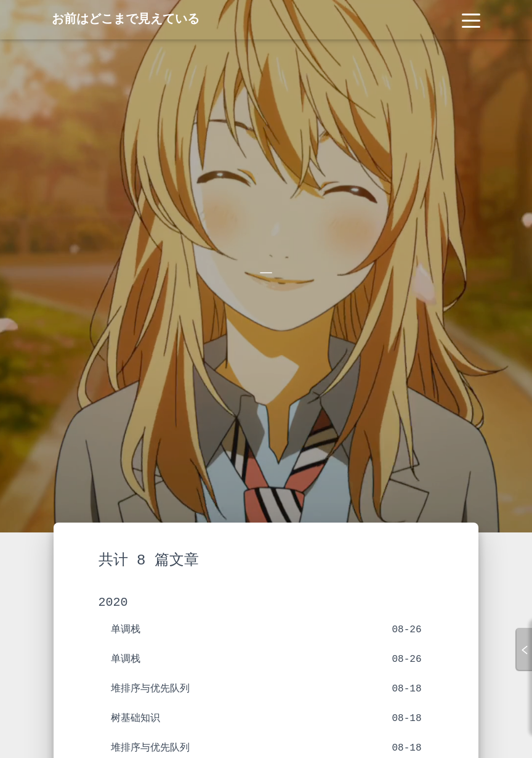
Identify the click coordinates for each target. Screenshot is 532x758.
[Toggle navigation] (471, 20)
